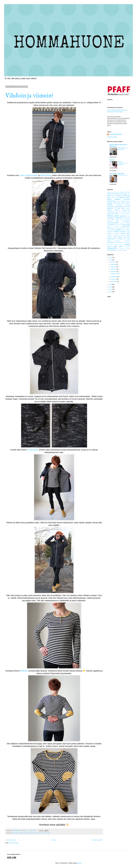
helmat (118, 221)
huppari (112, 225)
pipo (129, 239)
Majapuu (118, 199)
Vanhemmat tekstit (97, 840)
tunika (127, 244)
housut (128, 223)
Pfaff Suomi (121, 208)
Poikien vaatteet (113, 210)
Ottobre (116, 207)
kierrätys (113, 230)
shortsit (124, 242)
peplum (121, 239)
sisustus (128, 242)
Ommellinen (110, 207)
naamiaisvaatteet (116, 234)
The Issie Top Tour (123, 175)
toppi (116, 245)
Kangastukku (126, 196)
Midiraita (24, 671)
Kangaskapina (119, 196)
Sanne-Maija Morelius (116, 134)
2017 (111, 260)
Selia (116, 214)
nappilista (21, 833)
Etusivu (54, 840)
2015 (111, 287)
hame (117, 219)
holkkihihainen (126, 221)
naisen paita (15, 833)
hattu (122, 219)
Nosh (25, 833)
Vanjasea (128, 214)
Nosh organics (37, 833)
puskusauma (118, 241)
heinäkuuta (114, 269)
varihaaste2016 (112, 248)
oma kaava (44, 833)
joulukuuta (114, 262)
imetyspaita (117, 225)
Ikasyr (109, 196)
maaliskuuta (114, 277)
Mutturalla (124, 201)
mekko (116, 232)
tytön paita (118, 246)
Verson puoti (113, 216)
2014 (111, 289)
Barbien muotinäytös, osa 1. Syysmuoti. (123, 163)
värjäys (121, 250)
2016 (111, 284)
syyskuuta (113, 267)
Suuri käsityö (122, 214)
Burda (121, 192)
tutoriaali (109, 247)
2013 (111, 292)
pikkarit (125, 239)
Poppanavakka (126, 210)
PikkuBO (128, 208)
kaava (116, 226)
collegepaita (119, 218)
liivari (128, 230)
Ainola (109, 192)
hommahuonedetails (113, 223)
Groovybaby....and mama (117, 174)
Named (128, 201)
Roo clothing (119, 212)
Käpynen (122, 197)
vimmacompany (111, 250)
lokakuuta (113, 264)
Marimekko (127, 199)
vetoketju (128, 248)
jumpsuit (109, 226)
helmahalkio (110, 221)
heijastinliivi (127, 219)
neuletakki (110, 237)
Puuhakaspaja (111, 212)
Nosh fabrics (30, 833)
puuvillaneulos (111, 242)
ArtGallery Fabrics (115, 192)
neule (128, 235)
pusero (109, 241)
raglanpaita (118, 242)
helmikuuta (114, 279)
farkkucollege (46, 175)
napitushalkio (116, 235)
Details (125, 192)
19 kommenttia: (33, 830)
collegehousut (111, 218)
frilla (108, 219)
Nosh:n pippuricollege (29, 175)
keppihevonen (121, 228)
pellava (117, 239)
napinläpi (109, 235)
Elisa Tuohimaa (115, 194)
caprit (129, 216)
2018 (111, 257)
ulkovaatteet (127, 247)
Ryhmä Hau (126, 212)
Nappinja (110, 203)
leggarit (118, 230)
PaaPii (121, 207)
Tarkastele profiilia (112, 137)
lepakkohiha (124, 230)
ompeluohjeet (111, 239)
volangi (118, 250)
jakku (121, 225)
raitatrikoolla (33, 450)
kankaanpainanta (111, 228)
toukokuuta (114, 272)
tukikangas (121, 245)
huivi (108, 225)
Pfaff (125, 207)
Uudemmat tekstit (11, 840)
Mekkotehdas (111, 201)
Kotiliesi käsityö (115, 198)
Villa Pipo (112, 160)
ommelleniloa (126, 237)
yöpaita (125, 250)
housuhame (122, 223)
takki (49, 833)
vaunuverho (122, 248)
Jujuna (113, 196)
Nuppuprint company (123, 205)
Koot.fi (109, 198)
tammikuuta (114, 282)
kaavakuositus (126, 226)
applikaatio (123, 216)
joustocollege (126, 225)
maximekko (110, 232)
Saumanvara (111, 214)
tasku (112, 245)
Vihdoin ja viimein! (29, 96)
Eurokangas (124, 194)
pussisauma (127, 241)
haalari (112, 219)
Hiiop (129, 194)
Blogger (79, 863)
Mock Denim (118, 201)
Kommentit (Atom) (14, 843)
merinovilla (122, 232)
